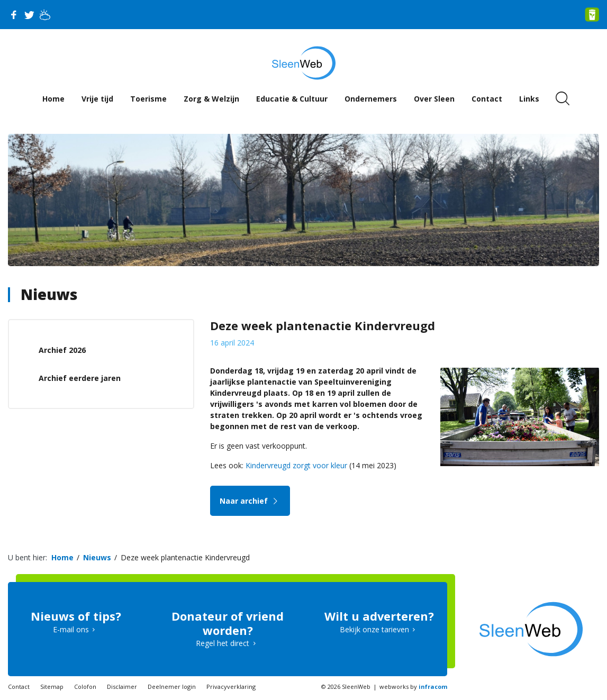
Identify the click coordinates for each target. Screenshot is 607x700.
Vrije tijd (97, 99)
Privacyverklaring (231, 687)
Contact (487, 99)
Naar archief (250, 501)
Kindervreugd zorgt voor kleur (296, 465)
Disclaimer (122, 687)
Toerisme (148, 99)
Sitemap (52, 687)
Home (53, 99)
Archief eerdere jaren (80, 378)
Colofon (85, 687)
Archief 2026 (62, 350)
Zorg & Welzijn (211, 99)
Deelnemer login (172, 687)
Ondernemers (371, 99)
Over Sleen (434, 99)
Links (529, 99)
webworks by (413, 687)
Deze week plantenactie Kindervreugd (185, 557)
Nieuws (49, 294)
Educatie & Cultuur (292, 99)
